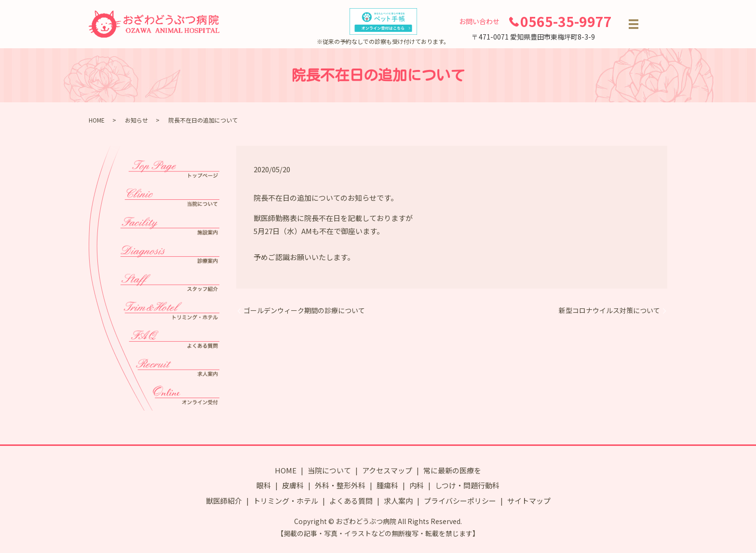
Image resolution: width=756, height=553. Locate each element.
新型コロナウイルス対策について (609, 311)
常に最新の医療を (452, 470)
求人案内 (398, 501)
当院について (329, 470)
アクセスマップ (387, 470)
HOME (97, 120)
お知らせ (136, 120)
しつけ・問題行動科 (467, 485)
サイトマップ (529, 501)
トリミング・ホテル (286, 501)
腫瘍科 (387, 485)
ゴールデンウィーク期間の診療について (304, 311)
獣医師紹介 (224, 501)
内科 (417, 485)
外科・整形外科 (340, 485)
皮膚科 (293, 485)
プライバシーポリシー (460, 501)
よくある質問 (351, 501)
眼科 (264, 485)
